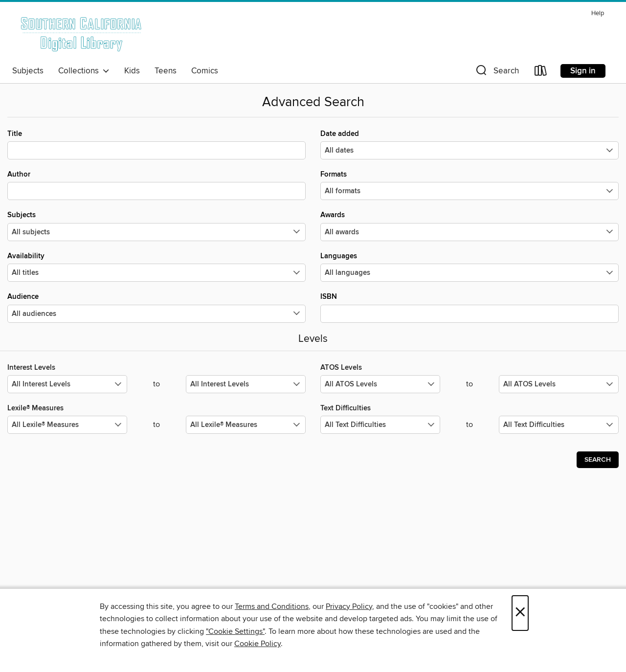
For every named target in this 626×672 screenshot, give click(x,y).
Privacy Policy (349, 606)
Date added (469, 144)
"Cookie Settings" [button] (235, 631)
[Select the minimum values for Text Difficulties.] (380, 425)
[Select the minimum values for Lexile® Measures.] (67, 425)
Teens (166, 71)
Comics (205, 71)
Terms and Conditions (272, 606)
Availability (156, 267)
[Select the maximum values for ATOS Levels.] (559, 384)
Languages (469, 267)
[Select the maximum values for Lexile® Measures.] (246, 425)
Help (598, 13)
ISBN (469, 307)
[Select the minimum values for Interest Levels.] (67, 384)
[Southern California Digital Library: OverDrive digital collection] (82, 34)
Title (156, 144)
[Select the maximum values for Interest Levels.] (246, 384)
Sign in (583, 71)
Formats (469, 185)
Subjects (28, 71)
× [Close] (520, 613)
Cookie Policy (257, 644)
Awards (469, 225)
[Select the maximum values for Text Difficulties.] (559, 425)
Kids (132, 71)
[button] (496, 73)
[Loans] (541, 73)
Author (156, 185)
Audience (156, 307)
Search (598, 460)
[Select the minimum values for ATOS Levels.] (380, 384)
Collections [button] (84, 71)
